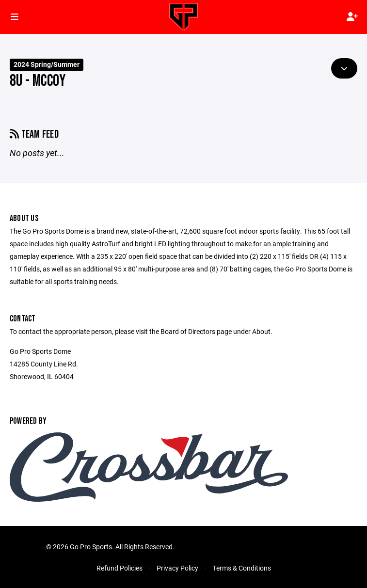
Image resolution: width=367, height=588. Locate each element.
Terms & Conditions (242, 568)
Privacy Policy (177, 568)
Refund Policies (120, 568)
